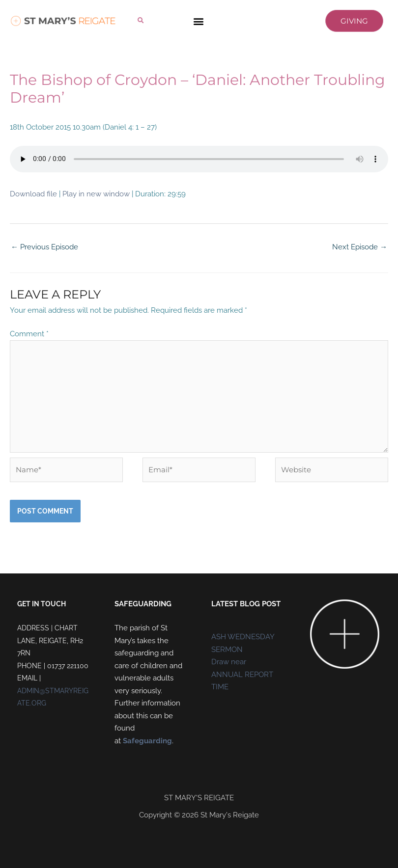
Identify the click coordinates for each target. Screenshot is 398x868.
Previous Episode (44, 247)
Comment (29, 334)
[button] (141, 20)
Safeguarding (147, 741)
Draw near (229, 662)
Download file (33, 194)
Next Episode (360, 247)
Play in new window (96, 194)
